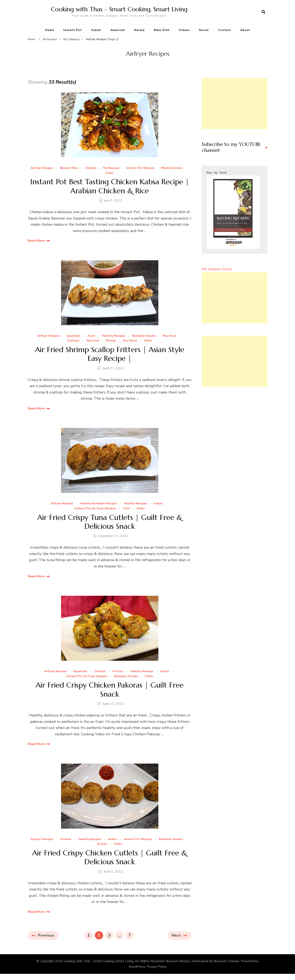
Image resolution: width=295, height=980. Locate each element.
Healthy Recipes (113, 336)
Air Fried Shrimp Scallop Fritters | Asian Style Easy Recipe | (110, 354)
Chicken (91, 168)
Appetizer (73, 336)
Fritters (118, 671)
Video (110, 173)
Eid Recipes (111, 168)
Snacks (102, 844)
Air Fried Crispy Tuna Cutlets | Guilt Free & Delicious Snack (110, 522)
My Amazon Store (217, 269)
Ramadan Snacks (144, 336)
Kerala (140, 30)
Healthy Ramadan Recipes (98, 504)
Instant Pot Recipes (140, 168)
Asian (91, 336)
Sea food (92, 341)
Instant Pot (73, 30)
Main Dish (162, 30)
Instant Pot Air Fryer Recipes (95, 509)
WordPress (137, 967)
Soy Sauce (130, 341)
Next (176, 935)
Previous (46, 935)
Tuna (126, 509)
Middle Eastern (172, 168)
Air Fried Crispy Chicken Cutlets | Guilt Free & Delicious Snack (110, 857)
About (245, 30)
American (118, 30)
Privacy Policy (157, 967)
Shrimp (111, 341)
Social (204, 30)
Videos (184, 30)
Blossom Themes (227, 961)
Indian (96, 30)
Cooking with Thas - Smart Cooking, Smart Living (99, 961)
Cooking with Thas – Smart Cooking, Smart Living (119, 9)
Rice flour (169, 336)
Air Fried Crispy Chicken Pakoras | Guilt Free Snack (110, 689)
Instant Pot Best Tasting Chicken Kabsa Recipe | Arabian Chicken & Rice (110, 186)
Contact (225, 30)
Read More (36, 241)
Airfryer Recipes (42, 168)
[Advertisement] (235, 103)
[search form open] (263, 12)
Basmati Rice (69, 168)
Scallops (73, 341)
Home (50, 30)
